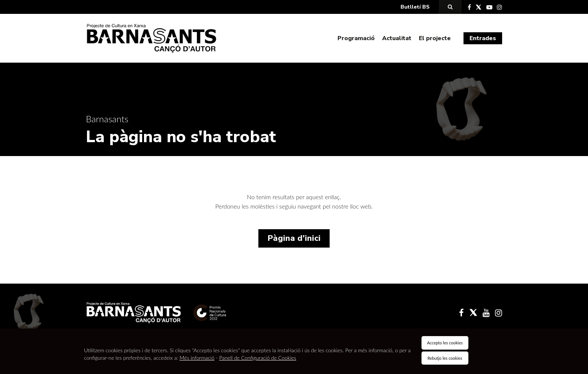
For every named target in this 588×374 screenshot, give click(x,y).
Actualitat (397, 38)
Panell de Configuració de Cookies (258, 358)
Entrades (483, 38)
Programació (356, 38)
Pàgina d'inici (294, 238)
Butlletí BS (415, 7)
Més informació (197, 358)
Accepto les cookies (445, 343)
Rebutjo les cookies (445, 358)
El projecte (435, 38)
